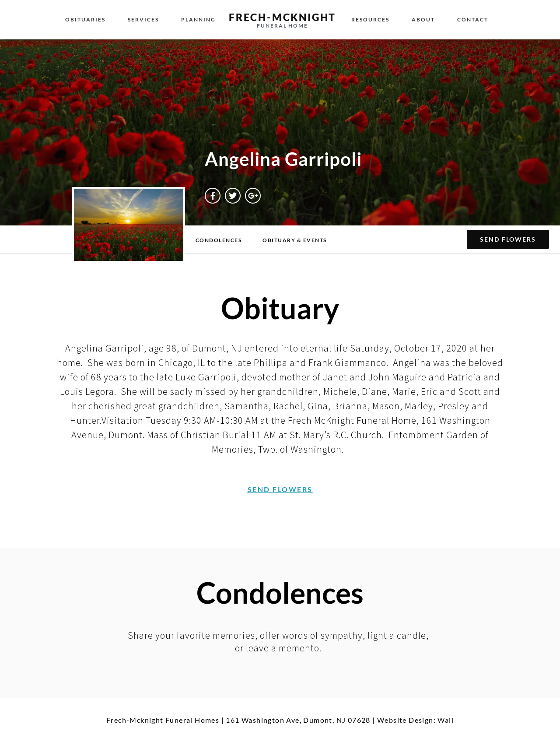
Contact (473, 19)
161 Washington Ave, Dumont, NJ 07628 (298, 720)
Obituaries (85, 19)
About (423, 19)
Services (143, 19)
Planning (198, 19)
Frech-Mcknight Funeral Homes (163, 720)
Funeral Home (282, 26)
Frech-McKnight (282, 17)
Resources (370, 19)
